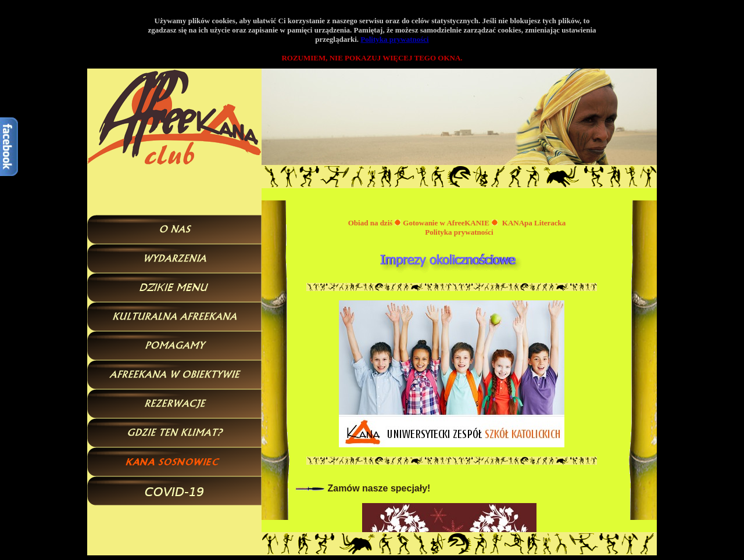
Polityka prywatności (394, 39)
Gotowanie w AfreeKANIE (446, 223)
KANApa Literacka (534, 223)
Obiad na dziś (371, 223)
